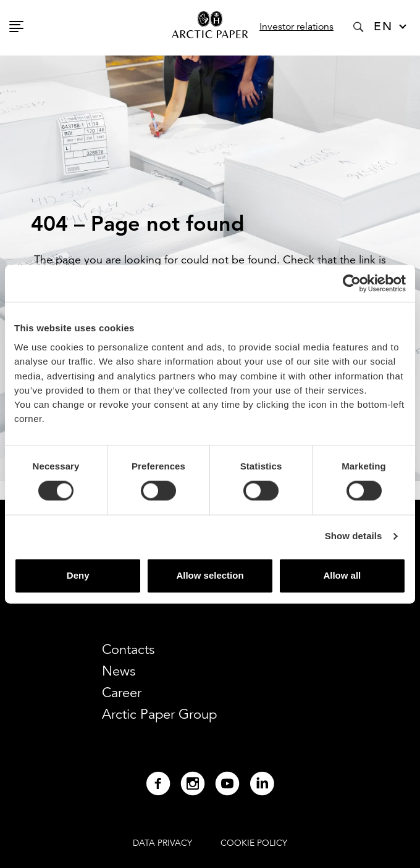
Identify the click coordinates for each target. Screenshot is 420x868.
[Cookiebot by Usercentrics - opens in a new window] (352, 283)
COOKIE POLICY (254, 843)
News (119, 671)
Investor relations (296, 27)
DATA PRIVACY (162, 843)
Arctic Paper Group (159, 714)
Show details (354, 536)
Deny (78, 575)
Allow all (342, 575)
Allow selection (210, 575)
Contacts (128, 649)
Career (122, 692)
